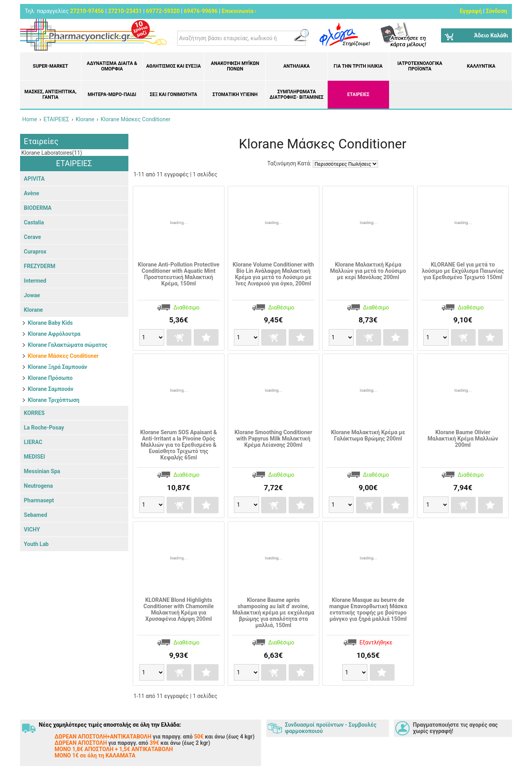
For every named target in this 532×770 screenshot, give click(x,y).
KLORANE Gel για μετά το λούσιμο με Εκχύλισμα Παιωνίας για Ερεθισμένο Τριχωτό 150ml (463, 271)
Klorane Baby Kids (50, 323)
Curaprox (35, 252)
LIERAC (33, 442)
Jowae (32, 295)
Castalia (34, 222)
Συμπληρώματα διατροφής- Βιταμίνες (297, 94)
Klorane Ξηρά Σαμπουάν (58, 367)
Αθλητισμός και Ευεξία (173, 66)
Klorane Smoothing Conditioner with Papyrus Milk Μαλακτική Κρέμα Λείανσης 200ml (273, 439)
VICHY (32, 529)
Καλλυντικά (481, 66)
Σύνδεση (497, 11)
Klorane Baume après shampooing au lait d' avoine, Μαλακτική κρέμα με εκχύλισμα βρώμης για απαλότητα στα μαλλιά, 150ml (273, 613)
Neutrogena (39, 486)
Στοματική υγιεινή (235, 94)
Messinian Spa (42, 471)
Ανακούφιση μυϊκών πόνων (235, 66)
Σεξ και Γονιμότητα (173, 94)
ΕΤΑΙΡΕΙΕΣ (358, 94)
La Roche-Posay (44, 428)
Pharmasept (39, 500)
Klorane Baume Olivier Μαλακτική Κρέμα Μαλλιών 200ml (463, 439)
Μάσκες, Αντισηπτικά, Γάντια (50, 94)
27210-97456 (87, 11)
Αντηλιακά (297, 66)
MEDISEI (35, 457)
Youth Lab (36, 544)
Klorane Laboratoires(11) (51, 153)
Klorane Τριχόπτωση (54, 400)
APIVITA (34, 179)
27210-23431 (125, 11)
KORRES (34, 413)
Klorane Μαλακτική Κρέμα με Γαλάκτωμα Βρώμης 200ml (368, 435)
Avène (32, 193)
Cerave (33, 237)
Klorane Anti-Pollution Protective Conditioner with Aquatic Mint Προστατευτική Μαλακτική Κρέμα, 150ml (179, 274)
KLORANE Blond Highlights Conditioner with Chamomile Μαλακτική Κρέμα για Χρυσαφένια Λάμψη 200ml (179, 609)
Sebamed (36, 515)
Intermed (35, 281)
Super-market (50, 66)
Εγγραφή (471, 11)
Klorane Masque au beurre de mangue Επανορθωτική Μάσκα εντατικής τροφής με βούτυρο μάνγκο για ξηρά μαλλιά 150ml (368, 609)
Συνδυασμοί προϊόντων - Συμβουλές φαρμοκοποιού (331, 728)
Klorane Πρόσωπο (50, 378)
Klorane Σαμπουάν (51, 389)
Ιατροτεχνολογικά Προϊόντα (420, 66)
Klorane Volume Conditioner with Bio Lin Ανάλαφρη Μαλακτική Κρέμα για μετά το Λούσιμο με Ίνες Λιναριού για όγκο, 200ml (273, 274)
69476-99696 (201, 11)
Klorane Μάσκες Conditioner (63, 356)
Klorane (33, 310)
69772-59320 (163, 11)
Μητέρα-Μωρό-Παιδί (112, 94)
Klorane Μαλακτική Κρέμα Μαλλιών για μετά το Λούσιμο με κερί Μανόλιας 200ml (368, 271)
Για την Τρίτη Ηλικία (358, 66)
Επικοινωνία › (239, 11)
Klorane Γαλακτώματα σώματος (68, 345)
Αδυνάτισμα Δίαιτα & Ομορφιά (112, 66)
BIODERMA (38, 208)
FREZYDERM (40, 266)
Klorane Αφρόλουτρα (54, 334)
